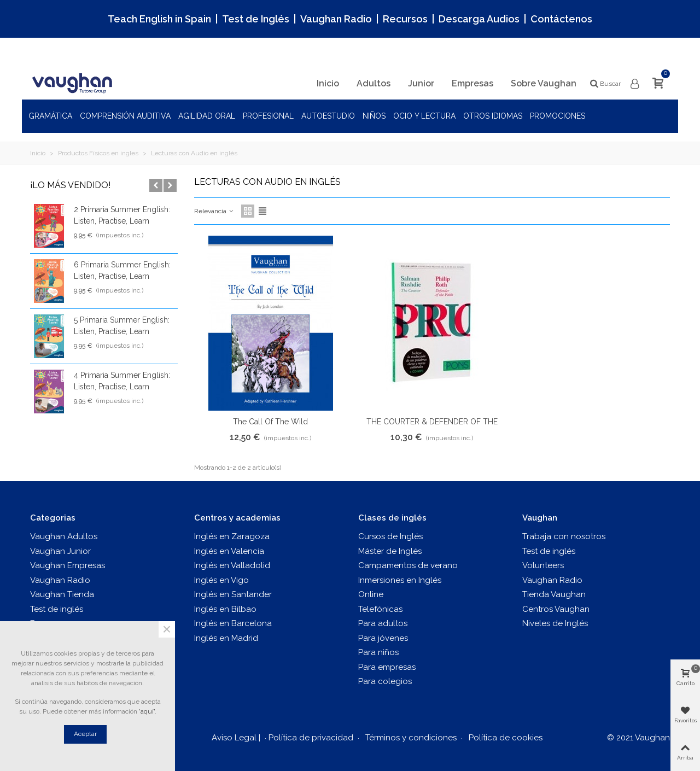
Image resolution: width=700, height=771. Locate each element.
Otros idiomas (493, 116)
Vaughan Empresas (68, 565)
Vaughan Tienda (62, 594)
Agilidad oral (207, 116)
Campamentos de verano (408, 565)
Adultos (374, 83)
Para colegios (385, 681)
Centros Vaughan (556, 609)
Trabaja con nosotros (564, 536)
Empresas (472, 83)
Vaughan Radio (336, 19)
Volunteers (543, 565)
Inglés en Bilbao (225, 609)
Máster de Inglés (390, 551)
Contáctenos (561, 19)
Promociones (558, 116)
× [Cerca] (167, 629)
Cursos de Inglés (390, 536)
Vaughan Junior (60, 551)
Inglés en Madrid (226, 638)
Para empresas (387, 667)
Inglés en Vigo (221, 580)
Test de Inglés (256, 19)
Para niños (378, 652)
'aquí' (147, 711)
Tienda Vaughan (554, 594)
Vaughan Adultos (64, 536)
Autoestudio (328, 116)
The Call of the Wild (270, 422)
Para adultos (383, 623)
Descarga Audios (479, 19)
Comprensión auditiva (125, 116)
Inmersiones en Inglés (400, 580)
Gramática (50, 116)
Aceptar (85, 734)
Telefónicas (380, 609)
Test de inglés (57, 609)
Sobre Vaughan (544, 83)
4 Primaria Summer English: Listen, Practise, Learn (122, 381)
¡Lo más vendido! (70, 185)
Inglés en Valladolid (232, 565)
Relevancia (214, 211)
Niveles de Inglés (555, 623)
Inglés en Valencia (229, 551)
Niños (374, 116)
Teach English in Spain (159, 19)
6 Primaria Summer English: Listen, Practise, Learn (122, 270)
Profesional (268, 116)
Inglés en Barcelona (233, 623)
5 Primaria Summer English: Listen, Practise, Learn (122, 326)
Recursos (405, 19)
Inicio (328, 83)
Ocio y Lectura (424, 116)
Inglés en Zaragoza (232, 536)
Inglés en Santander (233, 594)
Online (371, 594)
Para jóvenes (383, 638)
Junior (421, 83)
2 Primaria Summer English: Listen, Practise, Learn (122, 215)
